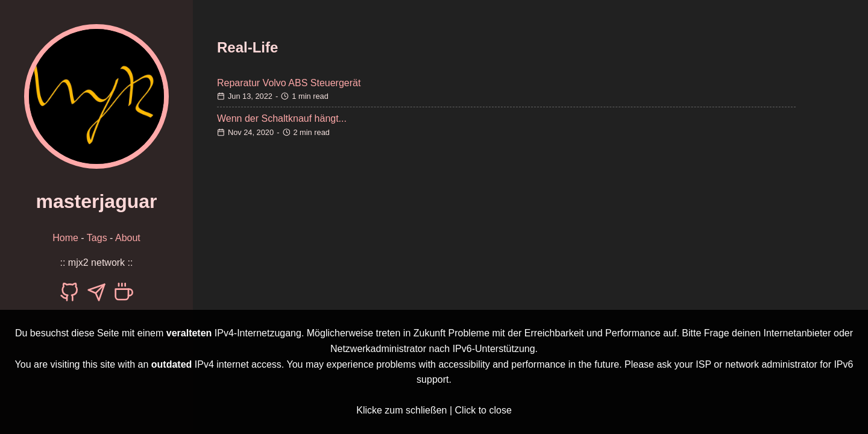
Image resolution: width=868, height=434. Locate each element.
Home (65, 238)
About (128, 238)
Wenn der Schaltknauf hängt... (282, 118)
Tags (97, 238)
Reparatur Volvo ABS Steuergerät (289, 83)
